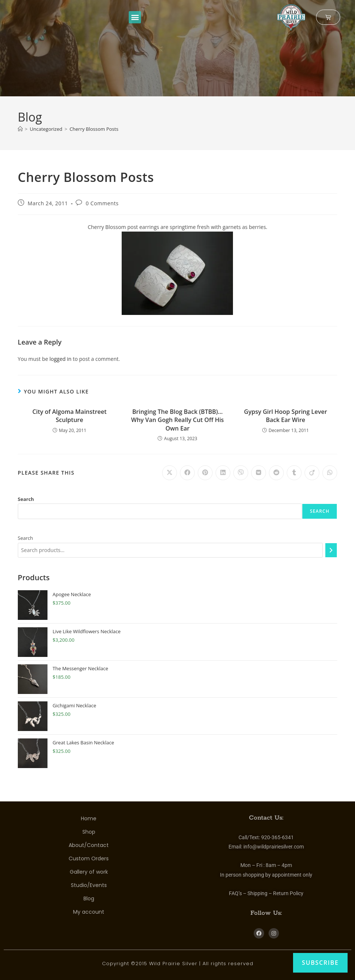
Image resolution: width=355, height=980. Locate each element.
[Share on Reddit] (276, 473)
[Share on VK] (259, 473)
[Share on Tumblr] (294, 473)
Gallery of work (89, 872)
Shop (89, 832)
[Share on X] (170, 473)
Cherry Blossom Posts (94, 129)
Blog (89, 898)
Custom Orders (89, 858)
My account (89, 912)
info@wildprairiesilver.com (274, 847)
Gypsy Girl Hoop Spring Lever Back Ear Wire (286, 416)
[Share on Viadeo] (312, 473)
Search (26, 499)
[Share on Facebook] (187, 473)
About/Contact (89, 845)
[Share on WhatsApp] (330, 473)
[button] (135, 17)
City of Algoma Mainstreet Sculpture (69, 416)
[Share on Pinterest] (205, 473)
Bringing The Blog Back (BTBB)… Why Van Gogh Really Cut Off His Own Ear (178, 420)
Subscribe (320, 963)
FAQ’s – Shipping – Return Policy (266, 893)
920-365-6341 (277, 837)
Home (89, 818)
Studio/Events (89, 885)
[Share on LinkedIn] (223, 473)
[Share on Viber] (241, 473)
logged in (60, 359)
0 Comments (102, 203)
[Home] (20, 129)
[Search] (331, 550)
